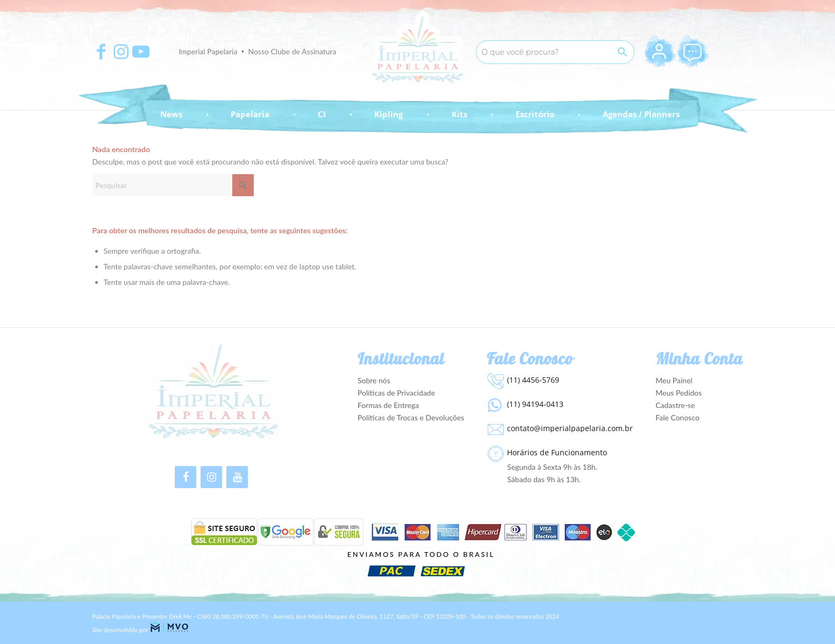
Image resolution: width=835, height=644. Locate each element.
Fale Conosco (677, 417)
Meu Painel (674, 380)
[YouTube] (237, 477)
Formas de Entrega (388, 405)
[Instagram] (211, 477)
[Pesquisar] (173, 185)
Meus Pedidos (679, 393)
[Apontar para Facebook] (101, 52)
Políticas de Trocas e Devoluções (411, 417)
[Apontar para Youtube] (141, 52)
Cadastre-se (675, 405)
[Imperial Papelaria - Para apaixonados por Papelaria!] (417, 50)
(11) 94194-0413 (535, 404)
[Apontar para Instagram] (121, 52)
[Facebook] (185, 477)
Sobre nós (374, 380)
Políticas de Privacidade (396, 393)
